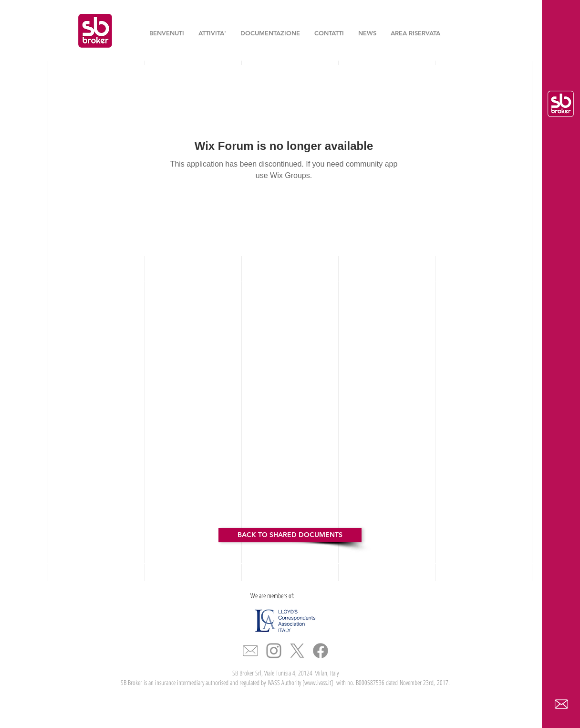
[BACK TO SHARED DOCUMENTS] (290, 535)
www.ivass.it (318, 682)
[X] (297, 651)
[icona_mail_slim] (250, 651)
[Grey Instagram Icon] (274, 651)
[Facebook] (321, 651)
